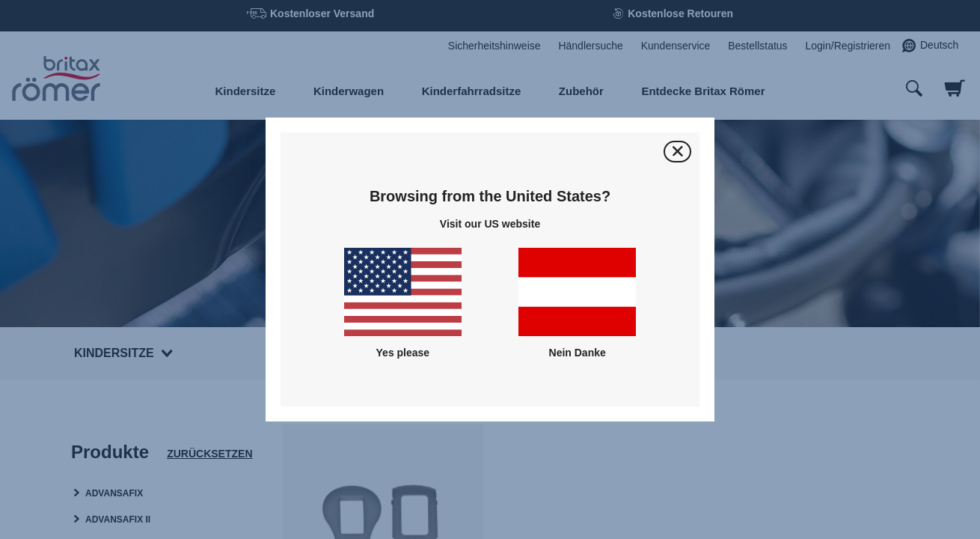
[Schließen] (677, 152)
